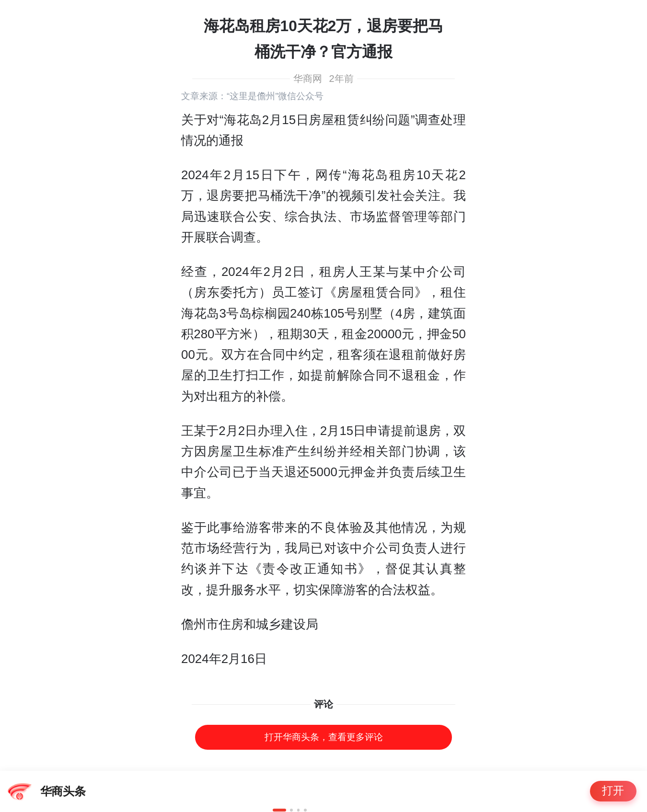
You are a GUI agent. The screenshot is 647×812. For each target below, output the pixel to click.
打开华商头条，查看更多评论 (324, 737)
